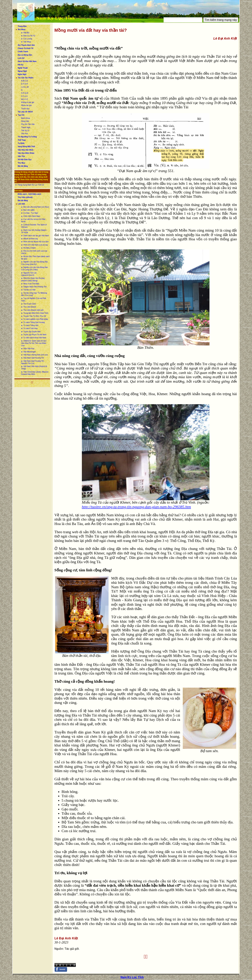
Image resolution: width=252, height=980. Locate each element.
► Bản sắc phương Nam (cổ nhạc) (35, 207)
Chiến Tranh (23, 52)
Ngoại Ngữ (22, 71)
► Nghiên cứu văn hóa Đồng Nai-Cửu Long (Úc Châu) (35, 268)
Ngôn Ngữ (22, 74)
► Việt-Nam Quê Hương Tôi (32, 358)
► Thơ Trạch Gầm (29, 304)
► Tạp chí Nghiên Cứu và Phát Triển (34, 299)
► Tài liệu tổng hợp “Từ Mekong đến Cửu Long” (34, 294)
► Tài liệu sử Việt (28, 290)
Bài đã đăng (23, 166)
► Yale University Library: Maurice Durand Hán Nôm (35, 373)
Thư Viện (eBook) (25, 197)
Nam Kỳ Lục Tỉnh (56, 18)
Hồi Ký (21, 65)
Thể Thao (22, 140)
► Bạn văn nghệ (28, 210)
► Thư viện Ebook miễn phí (32, 310)
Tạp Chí (21, 115)
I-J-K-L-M (25, 87)
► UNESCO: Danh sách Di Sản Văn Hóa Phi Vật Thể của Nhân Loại (34, 343)
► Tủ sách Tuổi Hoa (29, 328)
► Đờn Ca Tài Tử (28, 36)
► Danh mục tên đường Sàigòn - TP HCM (34, 231)
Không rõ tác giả (28, 102)
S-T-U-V (24, 96)
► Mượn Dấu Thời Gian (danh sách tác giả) (35, 258)
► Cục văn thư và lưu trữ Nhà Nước (33, 220)
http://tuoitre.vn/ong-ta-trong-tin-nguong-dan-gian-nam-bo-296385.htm (136, 507)
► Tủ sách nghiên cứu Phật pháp (35, 319)
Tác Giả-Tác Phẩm (26, 78)
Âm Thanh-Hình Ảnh (26, 45)
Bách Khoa (26, 118)
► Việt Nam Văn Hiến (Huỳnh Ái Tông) (34, 368)
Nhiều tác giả (26, 105)
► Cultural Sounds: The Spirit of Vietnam (34, 226)
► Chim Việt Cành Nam (31, 216)
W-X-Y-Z (25, 99)
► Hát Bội (25, 33)
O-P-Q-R (25, 93)
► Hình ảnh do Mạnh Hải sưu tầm (35, 242)
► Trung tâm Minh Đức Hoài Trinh (35, 313)
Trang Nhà (22, 26)
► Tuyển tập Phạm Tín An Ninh (34, 335)
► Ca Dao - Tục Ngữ (30, 213)
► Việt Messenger (28, 352)
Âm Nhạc (22, 29)
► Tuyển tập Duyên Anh (31, 332)
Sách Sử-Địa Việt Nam (27, 61)
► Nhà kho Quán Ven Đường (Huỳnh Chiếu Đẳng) (33, 279)
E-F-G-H (25, 84)
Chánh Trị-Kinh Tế (26, 48)
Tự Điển (21, 143)
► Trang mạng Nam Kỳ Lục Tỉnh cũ (30, 185)
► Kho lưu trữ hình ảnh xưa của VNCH (34, 252)
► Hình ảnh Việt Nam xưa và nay (35, 245)
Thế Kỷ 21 (25, 130)
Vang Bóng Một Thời (26, 147)
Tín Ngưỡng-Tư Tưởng (27, 137)
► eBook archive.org (29, 239)
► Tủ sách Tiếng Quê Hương (33, 322)
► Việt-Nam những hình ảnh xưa (34, 355)
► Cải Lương (27, 39)
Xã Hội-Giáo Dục (25, 160)
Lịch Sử (21, 58)
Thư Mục (22, 163)
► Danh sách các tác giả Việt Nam (35, 236)
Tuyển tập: (25, 109)
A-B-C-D (25, 81)
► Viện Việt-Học (28, 349)
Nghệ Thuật (23, 68)
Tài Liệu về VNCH (25, 112)
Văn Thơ (21, 156)
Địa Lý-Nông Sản (25, 55)
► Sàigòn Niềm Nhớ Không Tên (34, 287)
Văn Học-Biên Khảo (26, 153)
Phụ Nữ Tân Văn (28, 124)
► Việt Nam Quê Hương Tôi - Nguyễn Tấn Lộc (33, 362)
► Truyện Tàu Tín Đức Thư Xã (34, 316)
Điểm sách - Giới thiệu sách (29, 194)
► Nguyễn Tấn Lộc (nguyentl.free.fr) (29, 274)
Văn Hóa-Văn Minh (26, 150)
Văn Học (25, 134)
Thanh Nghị (26, 127)
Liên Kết (21, 204)
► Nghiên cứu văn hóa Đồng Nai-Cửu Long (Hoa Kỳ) (35, 263)
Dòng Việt (25, 121)
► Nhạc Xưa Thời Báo (30, 284)
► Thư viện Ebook (29, 307)
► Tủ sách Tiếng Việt (30, 325)
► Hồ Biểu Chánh (28, 248)
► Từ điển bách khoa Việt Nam (34, 338)
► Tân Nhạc (26, 42)
